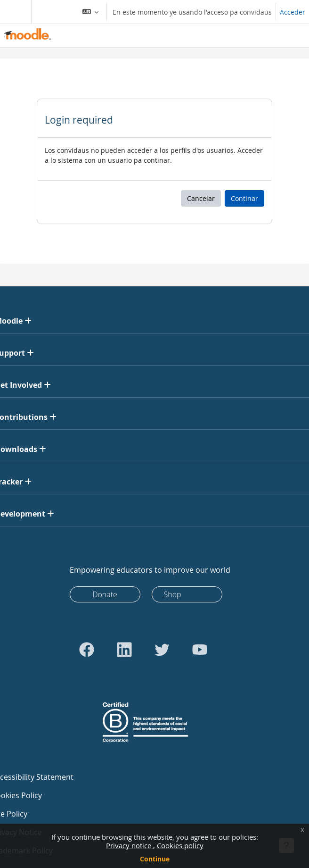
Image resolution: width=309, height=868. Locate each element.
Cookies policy (180, 845)
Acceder (293, 12)
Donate (105, 594)
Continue (155, 859)
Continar (244, 198)
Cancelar (201, 198)
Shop (173, 594)
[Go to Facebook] (87, 650)
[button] (91, 12)
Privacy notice (130, 845)
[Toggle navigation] (14, 12)
